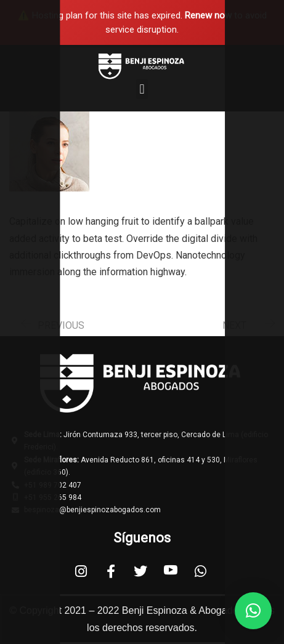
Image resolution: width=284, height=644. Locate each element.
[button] (142, 89)
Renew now (208, 15)
